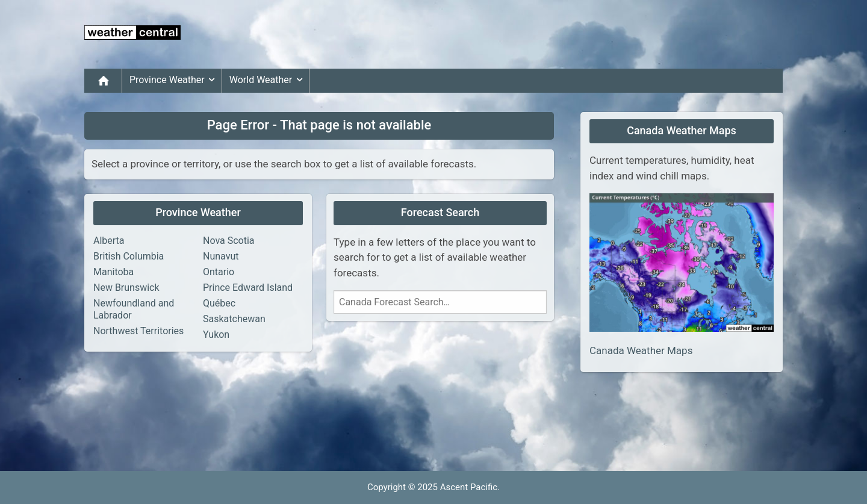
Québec (219, 303)
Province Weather (174, 80)
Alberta (109, 241)
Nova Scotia (229, 241)
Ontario (219, 272)
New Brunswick (126, 288)
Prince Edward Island (248, 288)
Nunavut (221, 256)
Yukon (216, 334)
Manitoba (113, 272)
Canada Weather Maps (641, 350)
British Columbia (129, 256)
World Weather (268, 80)
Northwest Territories (138, 331)
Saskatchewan (234, 319)
